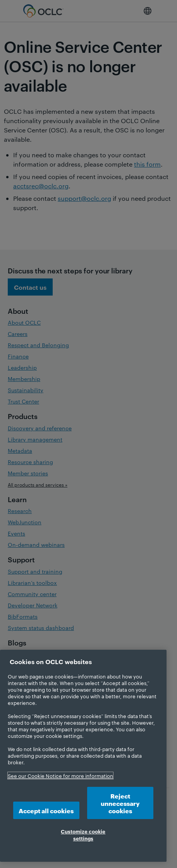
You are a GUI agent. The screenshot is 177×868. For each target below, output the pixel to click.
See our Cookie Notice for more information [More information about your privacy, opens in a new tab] (60, 776)
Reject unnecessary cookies (120, 803)
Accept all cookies (46, 810)
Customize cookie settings (83, 835)
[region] (83, 756)
